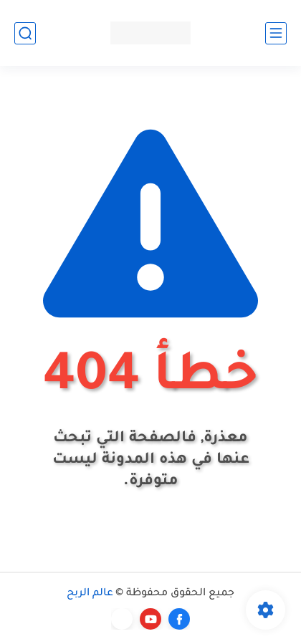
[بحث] (25, 33)
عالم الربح (90, 594)
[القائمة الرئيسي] (276, 33)
